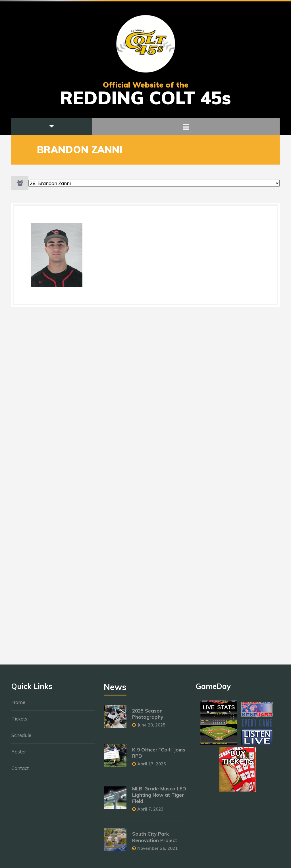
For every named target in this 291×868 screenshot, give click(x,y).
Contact (20, 771)
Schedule (21, 738)
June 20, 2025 (151, 728)
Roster (19, 754)
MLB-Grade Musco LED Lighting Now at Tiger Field (159, 798)
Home (18, 705)
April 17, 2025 (152, 767)
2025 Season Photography (148, 717)
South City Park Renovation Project (155, 840)
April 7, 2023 (150, 812)
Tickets (19, 721)
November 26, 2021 (157, 851)
